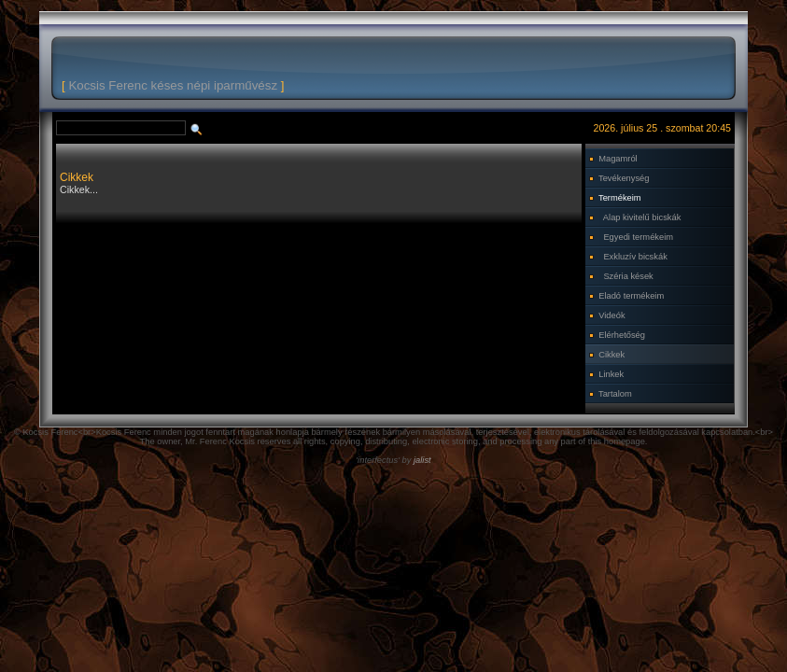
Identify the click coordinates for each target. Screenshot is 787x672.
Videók (611, 315)
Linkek (611, 374)
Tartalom (615, 394)
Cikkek (611, 355)
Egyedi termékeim (638, 237)
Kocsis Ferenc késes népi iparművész (173, 85)
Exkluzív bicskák (635, 257)
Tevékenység (624, 178)
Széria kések (628, 276)
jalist (422, 460)
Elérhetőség (622, 335)
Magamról (618, 159)
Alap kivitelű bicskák (642, 217)
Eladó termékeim (631, 296)
